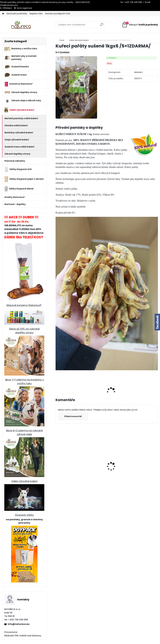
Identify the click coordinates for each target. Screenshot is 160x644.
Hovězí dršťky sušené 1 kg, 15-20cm (117, 472)
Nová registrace (24, 8)
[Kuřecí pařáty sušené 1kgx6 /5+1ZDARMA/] (76, 87)
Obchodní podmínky (17, 14)
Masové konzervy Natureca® (24, 305)
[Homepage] (3, 14)
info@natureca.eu (9, 5)
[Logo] (21, 25)
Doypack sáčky (24, 515)
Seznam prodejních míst (58, 14)
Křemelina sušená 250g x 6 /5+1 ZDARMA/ (144, 472)
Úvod (62, 40)
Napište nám (36, 14)
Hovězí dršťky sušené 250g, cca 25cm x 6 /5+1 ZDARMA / (93, 474)
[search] (102, 26)
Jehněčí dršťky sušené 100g (65, 468)
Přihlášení (7, 8)
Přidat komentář (73, 416)
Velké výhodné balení (24, 481)
